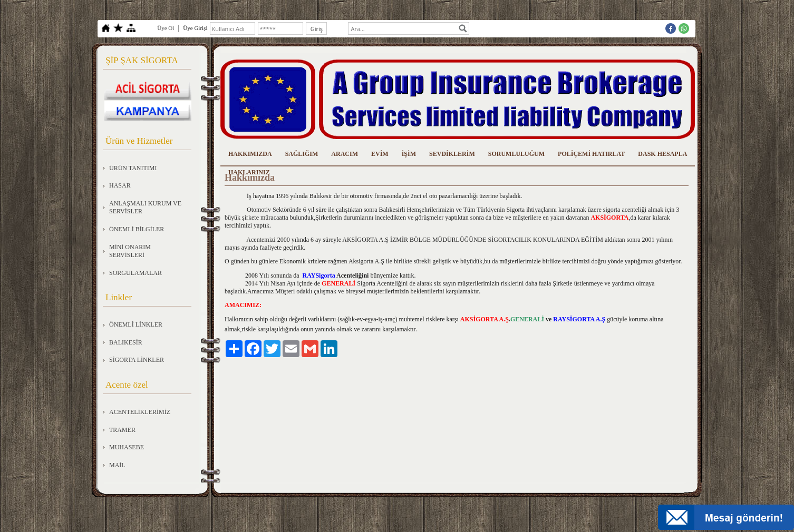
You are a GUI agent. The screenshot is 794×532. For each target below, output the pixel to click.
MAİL (117, 465)
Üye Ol (166, 28)
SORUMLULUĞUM (516, 154)
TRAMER (122, 430)
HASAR (120, 185)
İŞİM (409, 154)
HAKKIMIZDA (250, 154)
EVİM (380, 154)
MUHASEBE (127, 447)
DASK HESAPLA (662, 154)
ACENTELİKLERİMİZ (140, 412)
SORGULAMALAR (135, 273)
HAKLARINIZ (249, 172)
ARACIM (345, 154)
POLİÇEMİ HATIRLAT (591, 154)
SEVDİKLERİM (452, 154)
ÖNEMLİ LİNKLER (136, 324)
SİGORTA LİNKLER (137, 360)
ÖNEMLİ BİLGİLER (137, 229)
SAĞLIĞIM (302, 154)
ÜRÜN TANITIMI (133, 168)
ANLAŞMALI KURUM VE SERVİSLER (145, 208)
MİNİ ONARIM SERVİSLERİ (130, 251)
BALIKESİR (126, 342)
